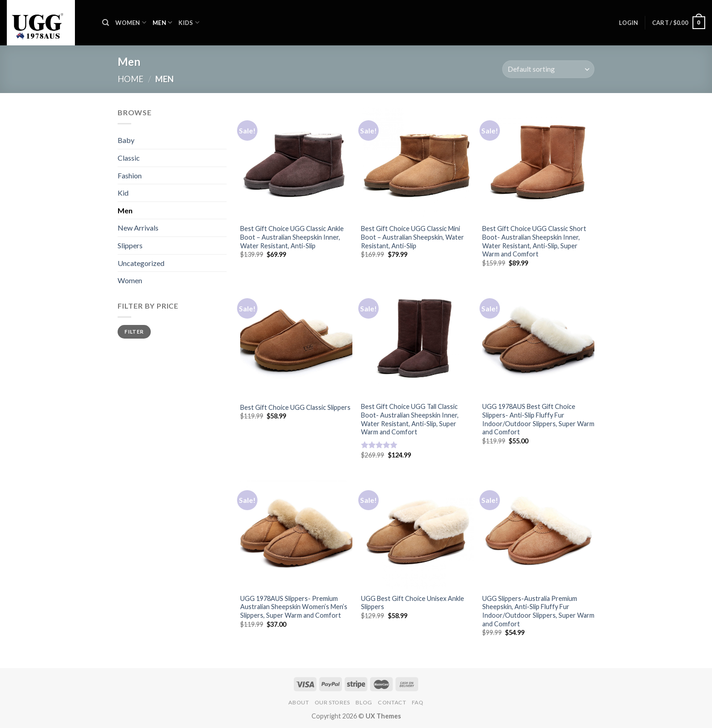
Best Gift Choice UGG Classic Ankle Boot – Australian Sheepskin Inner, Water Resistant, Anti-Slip (292, 237)
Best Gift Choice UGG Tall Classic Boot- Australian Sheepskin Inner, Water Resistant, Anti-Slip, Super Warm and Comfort (410, 419)
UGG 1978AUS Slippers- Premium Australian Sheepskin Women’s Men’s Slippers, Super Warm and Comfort (294, 607)
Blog (364, 702)
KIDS (189, 22)
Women (130, 280)
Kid (123, 193)
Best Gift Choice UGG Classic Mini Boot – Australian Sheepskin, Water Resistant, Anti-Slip (413, 237)
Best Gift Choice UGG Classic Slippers (295, 407)
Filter (134, 332)
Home (131, 79)
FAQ (418, 702)
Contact (392, 702)
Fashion (130, 175)
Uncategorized (141, 263)
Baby (126, 140)
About (299, 702)
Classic (129, 158)
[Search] (106, 23)
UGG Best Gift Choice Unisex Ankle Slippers (413, 603)
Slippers (130, 245)
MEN (162, 22)
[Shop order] (548, 69)
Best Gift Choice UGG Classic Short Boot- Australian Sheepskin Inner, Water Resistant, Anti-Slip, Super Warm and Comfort (534, 241)
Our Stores (332, 702)
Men (125, 210)
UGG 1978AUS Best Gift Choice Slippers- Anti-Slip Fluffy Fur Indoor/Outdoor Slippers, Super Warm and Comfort (538, 419)
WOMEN (131, 22)
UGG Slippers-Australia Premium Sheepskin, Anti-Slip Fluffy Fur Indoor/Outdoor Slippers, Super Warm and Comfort (538, 611)
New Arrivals (138, 228)
